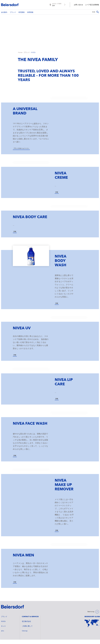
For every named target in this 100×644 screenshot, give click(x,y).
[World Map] (92, 628)
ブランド (27, 57)
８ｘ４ (3, 631)
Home (20, 57)
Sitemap (25, 635)
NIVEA (33, 57)
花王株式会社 (26, 626)
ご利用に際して (27, 631)
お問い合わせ (78, 5)
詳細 (57, 197)
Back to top (91, 616)
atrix (3, 635)
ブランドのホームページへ (21, 153)
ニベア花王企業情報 (92, 5)
